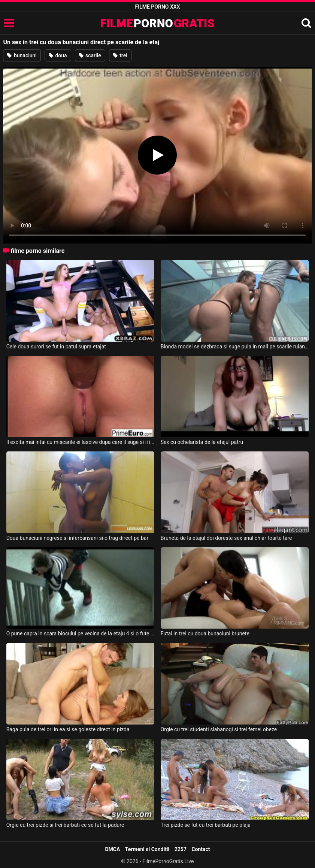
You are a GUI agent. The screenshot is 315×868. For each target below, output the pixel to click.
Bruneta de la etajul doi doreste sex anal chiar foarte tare (226, 538)
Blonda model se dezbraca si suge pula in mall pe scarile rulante (235, 347)
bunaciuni (22, 55)
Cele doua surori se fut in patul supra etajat (56, 347)
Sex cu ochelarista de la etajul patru (202, 442)
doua (58, 55)
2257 (181, 849)
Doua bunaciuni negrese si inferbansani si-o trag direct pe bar (78, 538)
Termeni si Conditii (147, 849)
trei (120, 55)
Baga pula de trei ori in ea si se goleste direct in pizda (68, 729)
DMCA (112, 849)
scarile (90, 55)
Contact (201, 849)
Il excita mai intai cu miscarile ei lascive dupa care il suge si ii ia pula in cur (81, 442)
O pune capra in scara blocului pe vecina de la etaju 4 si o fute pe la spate (81, 633)
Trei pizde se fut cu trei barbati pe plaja (206, 825)
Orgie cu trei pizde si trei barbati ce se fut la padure (65, 825)
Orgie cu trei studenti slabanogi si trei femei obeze (219, 729)
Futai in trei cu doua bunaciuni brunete (205, 633)
